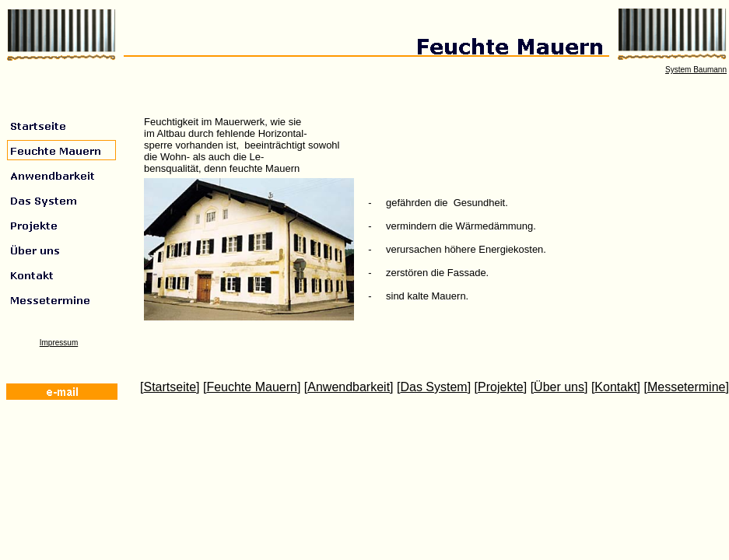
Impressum (59, 343)
